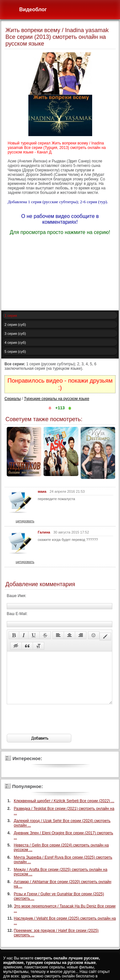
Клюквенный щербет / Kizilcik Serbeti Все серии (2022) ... (64, 811)
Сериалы (13, 399)
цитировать (25, 521)
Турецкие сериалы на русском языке (57, 399)
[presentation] (55, 729)
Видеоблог (33, 9)
